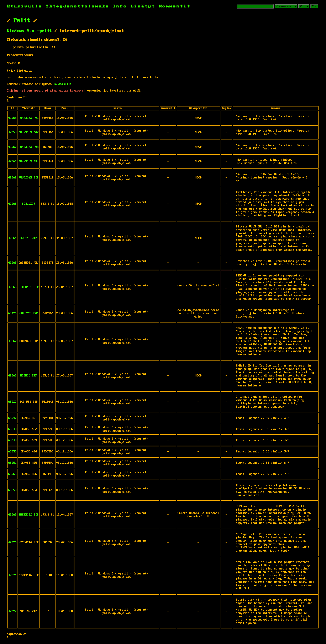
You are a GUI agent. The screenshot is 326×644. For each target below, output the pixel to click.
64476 (12, 313)
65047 (12, 418)
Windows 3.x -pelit (29, 31)
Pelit (22, 21)
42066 (12, 287)
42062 (12, 178)
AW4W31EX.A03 (29, 147)
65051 (12, 463)
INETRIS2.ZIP (29, 515)
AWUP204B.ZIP (29, 178)
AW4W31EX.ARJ (29, 161)
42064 (12, 238)
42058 (12, 118)
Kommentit (175, 6)
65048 (12, 429)
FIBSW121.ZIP (29, 287)
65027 (12, 402)
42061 (12, 161)
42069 (12, 515)
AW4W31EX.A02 (29, 132)
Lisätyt (143, 6)
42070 (12, 543)
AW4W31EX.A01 (29, 118)
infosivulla (63, 84)
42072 (12, 611)
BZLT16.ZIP (29, 238)
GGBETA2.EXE (29, 313)
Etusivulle (26, 6)
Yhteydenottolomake (78, 6)
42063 (12, 204)
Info (120, 6)
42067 (12, 341)
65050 (12, 452)
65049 (12, 440)
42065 (12, 263)
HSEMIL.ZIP (29, 376)
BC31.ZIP (29, 204)
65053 (12, 490)
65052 (12, 474)
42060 (12, 147)
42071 (12, 575)
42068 (12, 376)
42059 (12, 132)
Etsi (314, 6)
